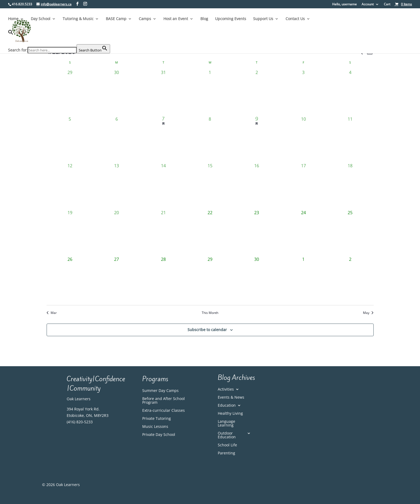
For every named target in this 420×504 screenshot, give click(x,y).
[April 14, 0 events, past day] (163, 186)
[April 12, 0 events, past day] (70, 186)
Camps (145, 19)
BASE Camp (116, 19)
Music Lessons (155, 427)
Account (368, 5)
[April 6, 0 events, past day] (117, 139)
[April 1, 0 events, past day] (210, 92)
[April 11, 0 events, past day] (350, 139)
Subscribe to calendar (207, 330)
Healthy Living (230, 414)
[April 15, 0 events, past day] (210, 186)
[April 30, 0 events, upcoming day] (257, 279)
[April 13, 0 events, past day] (117, 186)
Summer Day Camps (160, 391)
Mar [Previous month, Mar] (52, 313)
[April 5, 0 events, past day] (70, 139)
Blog (204, 19)
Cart (387, 5)
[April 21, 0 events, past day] (163, 233)
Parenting (226, 453)
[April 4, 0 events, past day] (350, 92)
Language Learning (226, 424)
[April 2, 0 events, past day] (257, 92)
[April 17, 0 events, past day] (303, 186)
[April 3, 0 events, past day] (303, 92)
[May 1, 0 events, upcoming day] (303, 279)
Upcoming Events (231, 19)
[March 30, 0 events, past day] (117, 92)
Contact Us (295, 19)
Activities (226, 390)
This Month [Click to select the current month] (210, 313)
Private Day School (159, 435)
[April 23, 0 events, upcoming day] (257, 233)
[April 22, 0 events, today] (210, 233)
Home (13, 19)
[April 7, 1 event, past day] (163, 139)
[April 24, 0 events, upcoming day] (303, 233)
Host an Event (176, 19)
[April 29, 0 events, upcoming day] (210, 279)
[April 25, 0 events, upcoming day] (350, 233)
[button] (59, 37)
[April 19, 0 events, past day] (70, 233)
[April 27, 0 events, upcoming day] (117, 279)
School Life (227, 445)
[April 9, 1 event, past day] (257, 139)
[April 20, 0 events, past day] (117, 233)
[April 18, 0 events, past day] (350, 186)
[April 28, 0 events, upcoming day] (163, 279)
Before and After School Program (164, 401)
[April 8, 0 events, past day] (210, 139)
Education (227, 406)
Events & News (231, 398)
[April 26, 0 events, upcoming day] (70, 279)
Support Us (263, 19)
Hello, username (344, 5)
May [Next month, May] (368, 313)
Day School (41, 19)
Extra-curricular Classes (164, 411)
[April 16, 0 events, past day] (257, 186)
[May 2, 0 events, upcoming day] (350, 279)
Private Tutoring (157, 419)
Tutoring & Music (78, 19)
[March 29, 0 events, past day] (70, 92)
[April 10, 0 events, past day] (303, 139)
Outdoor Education (227, 435)
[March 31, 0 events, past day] (163, 92)
